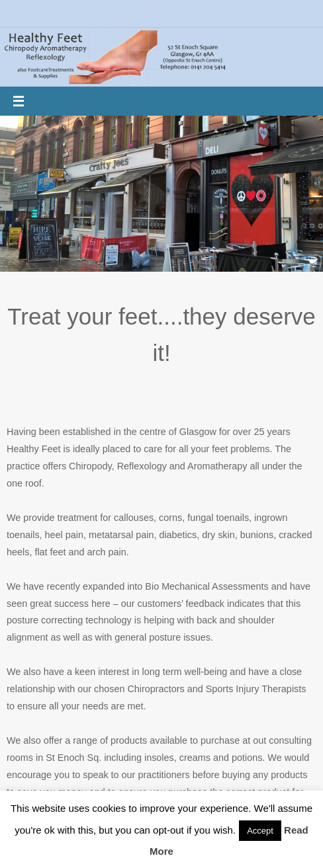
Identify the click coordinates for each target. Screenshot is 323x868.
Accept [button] (260, 831)
